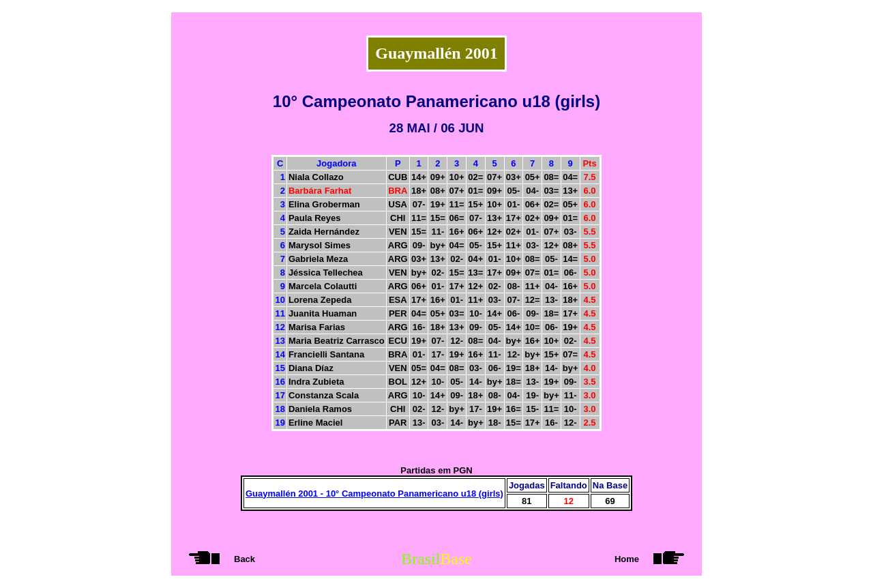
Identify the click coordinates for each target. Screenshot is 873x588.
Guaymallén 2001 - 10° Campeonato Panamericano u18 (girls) (374, 494)
